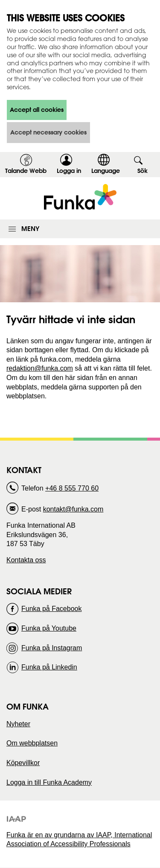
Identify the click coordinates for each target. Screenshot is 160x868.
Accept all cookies (37, 110)
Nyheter (18, 724)
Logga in (72, 172)
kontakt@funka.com (73, 509)
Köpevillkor (23, 763)
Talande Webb (26, 171)
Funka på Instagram (52, 648)
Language (106, 171)
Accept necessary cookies (48, 132)
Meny (30, 229)
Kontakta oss (26, 560)
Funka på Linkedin (49, 667)
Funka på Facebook (51, 609)
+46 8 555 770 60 (72, 488)
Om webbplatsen (32, 743)
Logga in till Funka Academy (49, 782)
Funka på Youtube (49, 628)
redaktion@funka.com (40, 368)
